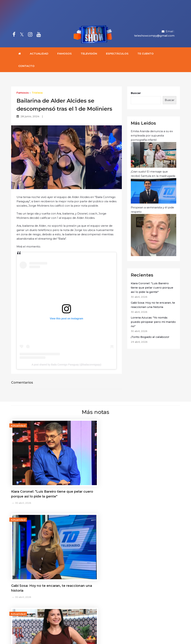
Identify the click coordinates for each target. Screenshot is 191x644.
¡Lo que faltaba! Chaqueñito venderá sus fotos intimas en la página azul (95, 544)
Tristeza (37, 93)
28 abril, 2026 (81, 555)
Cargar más (95, 571)
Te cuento (146, 54)
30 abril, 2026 (23, 482)
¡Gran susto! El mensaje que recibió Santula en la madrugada (154, 187)
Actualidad (39, 54)
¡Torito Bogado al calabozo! (150, 338)
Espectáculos (117, 54)
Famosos (65, 54)
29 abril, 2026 (23, 545)
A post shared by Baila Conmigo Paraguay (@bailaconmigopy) (66, 365)
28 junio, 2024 (30, 117)
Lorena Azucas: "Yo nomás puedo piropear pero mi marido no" (153, 323)
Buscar (136, 94)
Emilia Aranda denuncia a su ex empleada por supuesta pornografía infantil (154, 149)
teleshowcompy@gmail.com (154, 36)
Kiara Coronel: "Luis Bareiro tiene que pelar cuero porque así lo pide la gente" (152, 288)
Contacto (26, 67)
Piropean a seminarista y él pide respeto (154, 232)
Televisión (89, 54)
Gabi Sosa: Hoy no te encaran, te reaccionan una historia (153, 306)
